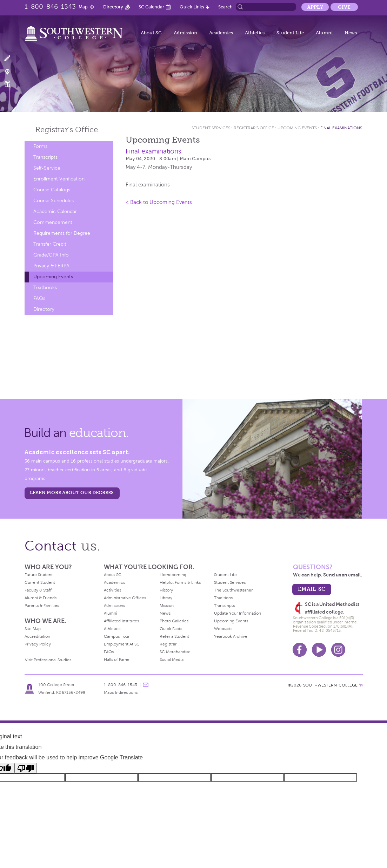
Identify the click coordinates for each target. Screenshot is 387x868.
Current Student (40, 582)
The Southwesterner (233, 590)
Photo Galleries (174, 621)
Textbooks (45, 288)
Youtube (319, 650)
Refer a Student (174, 636)
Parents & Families (42, 606)
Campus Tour (117, 636)
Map (83, 7)
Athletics (255, 33)
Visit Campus (11, 71)
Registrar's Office (254, 128)
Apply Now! (11, 59)
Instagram (338, 650)
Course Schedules (54, 201)
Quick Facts (171, 629)
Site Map (33, 629)
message (146, 685)
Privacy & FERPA (51, 266)
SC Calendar (151, 7)
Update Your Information (238, 613)
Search (225, 7)
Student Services (211, 128)
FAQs (39, 298)
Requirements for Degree (62, 233)
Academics (221, 33)
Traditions (223, 598)
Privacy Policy (38, 644)
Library (166, 598)
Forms (40, 146)
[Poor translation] (26, 768)
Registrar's (66, 129)
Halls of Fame (117, 659)
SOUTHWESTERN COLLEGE (330, 685)
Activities (112, 590)
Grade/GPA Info (51, 255)
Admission (185, 33)
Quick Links (192, 7)
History (166, 590)
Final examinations (341, 128)
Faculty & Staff (38, 590)
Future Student (39, 575)
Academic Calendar (55, 211)
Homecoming (173, 575)
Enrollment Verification (59, 179)
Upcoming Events (53, 277)
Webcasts (223, 629)
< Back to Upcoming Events (159, 202)
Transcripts (45, 157)
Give (344, 7)
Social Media (172, 659)
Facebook (300, 650)
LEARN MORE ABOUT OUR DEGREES (72, 493)
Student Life (290, 33)
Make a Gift (11, 84)
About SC (151, 33)
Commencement (53, 222)
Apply (315, 7)
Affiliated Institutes (121, 621)
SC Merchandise (175, 652)
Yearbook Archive (231, 636)
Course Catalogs (52, 190)
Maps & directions (121, 692)
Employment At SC (122, 644)
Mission (167, 606)
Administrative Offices (125, 598)
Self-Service (47, 168)
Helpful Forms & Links (180, 582)
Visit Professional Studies (48, 660)
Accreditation (37, 636)
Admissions (114, 606)
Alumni (324, 33)
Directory (113, 7)
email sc (312, 589)
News (351, 33)
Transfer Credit (50, 244)
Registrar (168, 644)
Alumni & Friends (41, 598)
